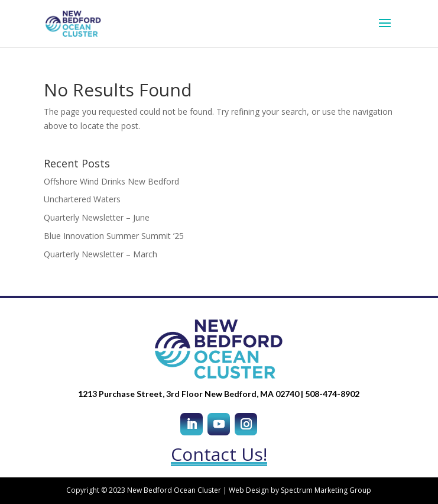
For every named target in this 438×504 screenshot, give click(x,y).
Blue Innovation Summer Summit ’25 (114, 236)
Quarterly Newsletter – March (100, 254)
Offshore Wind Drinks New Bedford (111, 181)
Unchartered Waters (82, 199)
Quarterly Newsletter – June (97, 217)
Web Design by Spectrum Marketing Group (300, 490)
